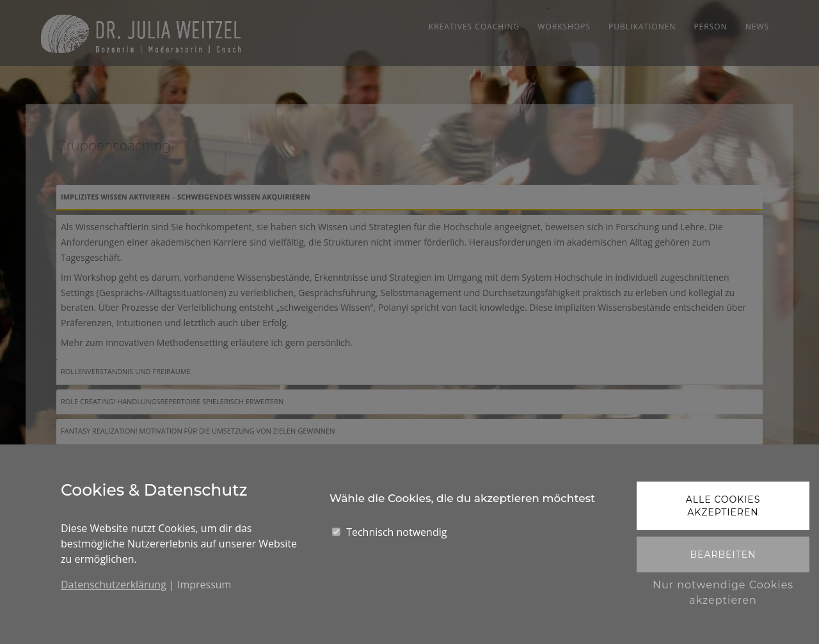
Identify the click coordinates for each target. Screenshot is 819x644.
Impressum (204, 585)
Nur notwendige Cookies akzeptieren (723, 593)
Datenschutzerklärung (114, 585)
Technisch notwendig (396, 532)
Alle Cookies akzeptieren (723, 506)
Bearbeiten (723, 554)
